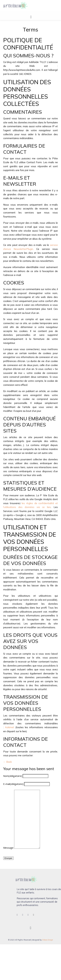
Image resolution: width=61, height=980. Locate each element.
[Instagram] (25, 915)
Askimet (10, 727)
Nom (13, 776)
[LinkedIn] (35, 915)
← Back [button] (7, 762)
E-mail (13, 784)
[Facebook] (19, 915)
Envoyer (8, 858)
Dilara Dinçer (48, 940)
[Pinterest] (30, 915)
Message (8, 848)
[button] (31, 17)
